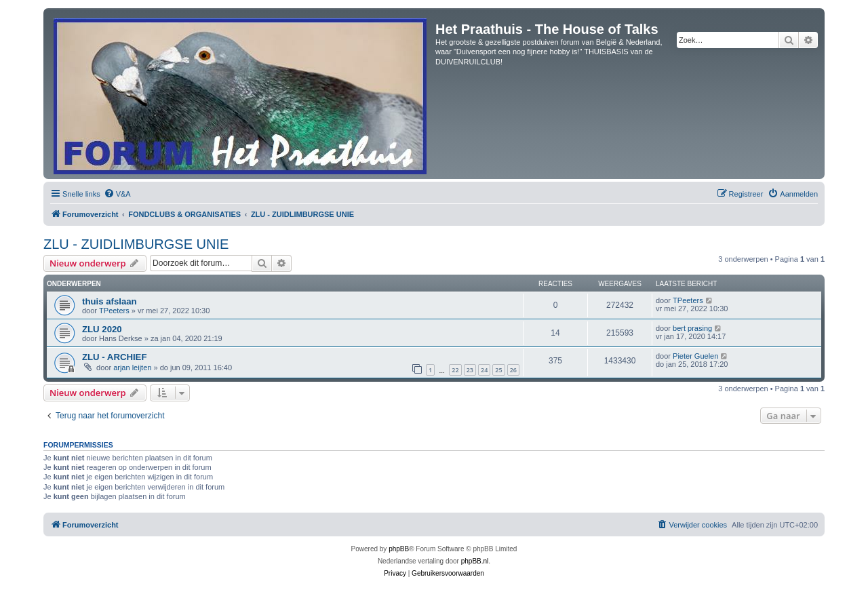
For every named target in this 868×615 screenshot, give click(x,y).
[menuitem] (117, 194)
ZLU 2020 (102, 329)
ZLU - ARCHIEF (114, 357)
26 (513, 370)
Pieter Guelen (695, 356)
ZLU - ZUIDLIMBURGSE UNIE (136, 244)
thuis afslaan (110, 301)
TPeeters (114, 311)
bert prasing (692, 328)
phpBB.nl (475, 561)
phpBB (399, 549)
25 (498, 370)
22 (455, 370)
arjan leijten (132, 368)
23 (470, 370)
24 (484, 370)
